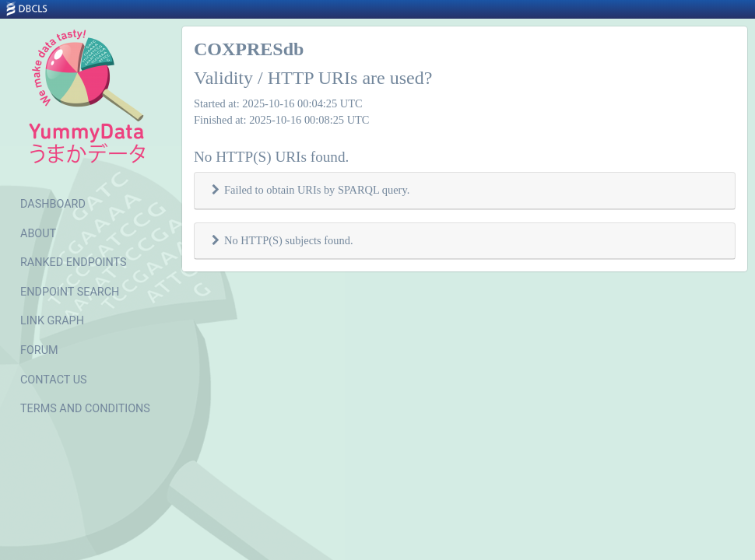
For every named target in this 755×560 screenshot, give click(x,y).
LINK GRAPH (52, 321)
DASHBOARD (53, 204)
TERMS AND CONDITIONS (85, 409)
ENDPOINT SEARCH (70, 292)
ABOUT (38, 234)
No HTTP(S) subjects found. (288, 240)
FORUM (39, 350)
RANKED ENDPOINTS (74, 262)
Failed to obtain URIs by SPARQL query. (317, 190)
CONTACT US (54, 380)
